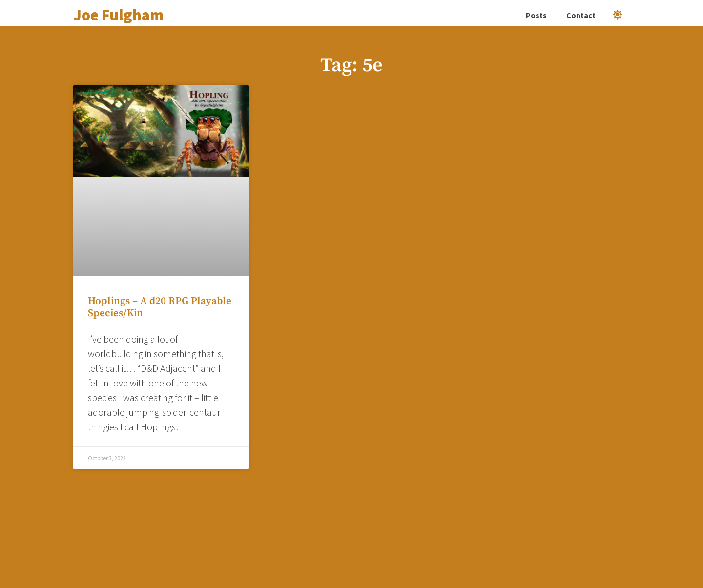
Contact (581, 15)
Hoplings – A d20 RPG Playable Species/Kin (160, 307)
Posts (536, 15)
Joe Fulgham (118, 15)
